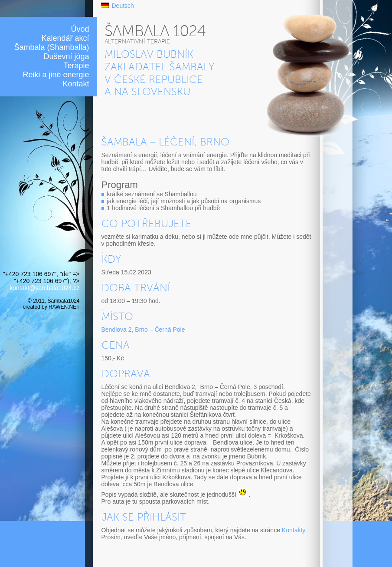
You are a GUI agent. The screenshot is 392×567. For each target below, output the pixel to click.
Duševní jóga (66, 56)
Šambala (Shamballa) (51, 47)
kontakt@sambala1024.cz (44, 288)
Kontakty (293, 530)
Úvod (80, 29)
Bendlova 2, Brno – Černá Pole (143, 330)
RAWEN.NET (64, 307)
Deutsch (123, 6)
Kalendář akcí (65, 38)
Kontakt (76, 84)
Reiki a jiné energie (56, 75)
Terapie (76, 66)
